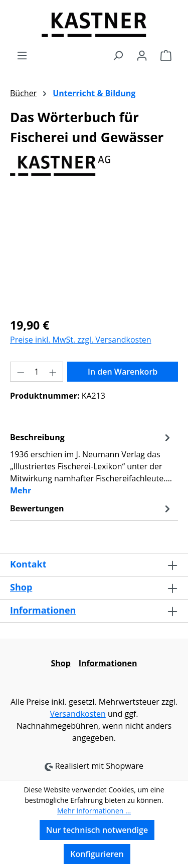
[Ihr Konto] (142, 55)
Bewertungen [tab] (91, 508)
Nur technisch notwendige (97, 830)
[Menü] (22, 55)
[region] (94, 252)
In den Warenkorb (123, 372)
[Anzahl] (37, 372)
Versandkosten (77, 714)
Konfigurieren (97, 854)
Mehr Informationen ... (94, 811)
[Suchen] (118, 55)
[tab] (91, 463)
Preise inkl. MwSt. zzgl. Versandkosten (81, 340)
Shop (21, 587)
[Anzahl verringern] (21, 372)
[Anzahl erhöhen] (53, 372)
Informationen (43, 610)
